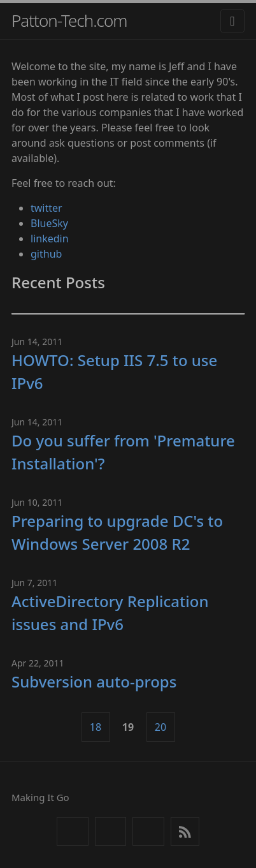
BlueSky (49, 223)
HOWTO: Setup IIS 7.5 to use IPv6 (114, 371)
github (46, 254)
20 (160, 727)
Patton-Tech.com (69, 20)
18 (96, 727)
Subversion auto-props (94, 681)
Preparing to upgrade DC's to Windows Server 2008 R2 (117, 532)
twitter (46, 208)
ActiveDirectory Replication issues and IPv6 (110, 613)
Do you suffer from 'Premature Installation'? (123, 452)
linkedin (50, 239)
